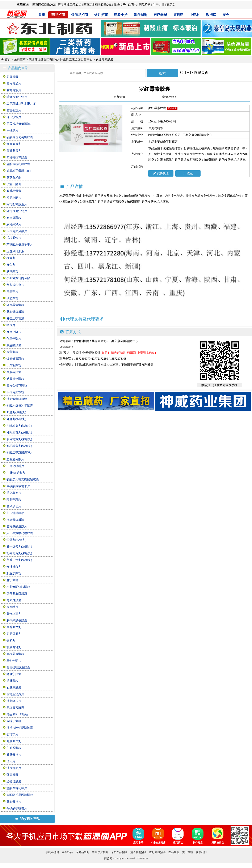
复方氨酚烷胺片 (17, 526)
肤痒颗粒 (12, 271)
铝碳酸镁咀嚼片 (17, 808)
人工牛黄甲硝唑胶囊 (20, 533)
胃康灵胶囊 (14, 600)
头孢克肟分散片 (17, 231)
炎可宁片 (12, 735)
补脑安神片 (14, 755)
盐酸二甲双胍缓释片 (20, 453)
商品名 (171, 5)
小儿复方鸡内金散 (18, 278)
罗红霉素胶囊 (15, 708)
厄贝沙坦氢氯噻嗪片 (20, 124)
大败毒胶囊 (14, 372)
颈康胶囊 (12, 775)
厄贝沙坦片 (14, 117)
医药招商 (20, 59)
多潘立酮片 (14, 198)
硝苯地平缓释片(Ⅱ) (18, 171)
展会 (226, 15)
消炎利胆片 (14, 768)
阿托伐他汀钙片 (17, 211)
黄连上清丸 (14, 614)
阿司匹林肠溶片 (17, 204)
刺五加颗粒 (14, 573)
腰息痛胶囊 (14, 345)
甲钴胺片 (12, 131)
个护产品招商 (119, 852)
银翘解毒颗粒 (15, 359)
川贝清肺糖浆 (15, 513)
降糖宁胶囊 (14, 674)
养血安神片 (14, 802)
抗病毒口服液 (15, 520)
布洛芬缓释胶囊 (17, 157)
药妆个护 (121, 15)
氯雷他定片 (14, 110)
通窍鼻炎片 (14, 493)
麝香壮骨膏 (14, 191)
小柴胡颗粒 (14, 365)
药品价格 (145, 5)
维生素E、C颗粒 (17, 714)
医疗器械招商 (157, 852)
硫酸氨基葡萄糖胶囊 (20, 137)
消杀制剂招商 (138, 852)
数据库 (211, 15)
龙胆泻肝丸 (14, 634)
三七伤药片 (14, 661)
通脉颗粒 (12, 681)
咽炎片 (11, 325)
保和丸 (11, 641)
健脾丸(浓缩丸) (16, 419)
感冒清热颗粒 (15, 379)
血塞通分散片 (15, 459)
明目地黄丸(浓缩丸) (19, 439)
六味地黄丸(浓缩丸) (19, 426)
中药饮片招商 (100, 852)
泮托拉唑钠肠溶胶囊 (20, 728)
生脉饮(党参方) (16, 473)
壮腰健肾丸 (14, 647)
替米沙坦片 (14, 506)
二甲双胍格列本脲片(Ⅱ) (21, 104)
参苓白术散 (14, 178)
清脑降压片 (14, 701)
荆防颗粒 (12, 298)
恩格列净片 (14, 224)
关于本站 (188, 852)
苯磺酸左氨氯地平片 (20, 245)
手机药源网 (52, 852)
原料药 (178, 15)
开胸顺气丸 (14, 741)
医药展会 (174, 852)
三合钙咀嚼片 (15, 466)
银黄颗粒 (12, 352)
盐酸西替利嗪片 (17, 788)
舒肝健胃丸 (14, 144)
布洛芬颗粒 (14, 218)
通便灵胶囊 (14, 781)
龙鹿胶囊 (12, 77)
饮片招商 (101, 15)
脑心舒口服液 (15, 312)
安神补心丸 (14, 567)
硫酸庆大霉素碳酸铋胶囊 (23, 480)
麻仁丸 (11, 265)
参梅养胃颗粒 (15, 654)
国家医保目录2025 (44, 5)
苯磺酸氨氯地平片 (18, 486)
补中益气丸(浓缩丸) (19, 547)
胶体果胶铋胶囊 (17, 620)
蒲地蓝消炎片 (15, 694)
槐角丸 (11, 258)
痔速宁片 (12, 292)
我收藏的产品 (27, 819)
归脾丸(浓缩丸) (16, 412)
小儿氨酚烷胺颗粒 (18, 587)
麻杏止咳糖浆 (15, 318)
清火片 (11, 761)
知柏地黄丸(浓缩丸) (19, 446)
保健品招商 (80, 15)
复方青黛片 (14, 84)
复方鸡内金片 (15, 285)
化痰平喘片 (14, 339)
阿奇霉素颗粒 (15, 305)
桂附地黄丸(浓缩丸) (19, 433)
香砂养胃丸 (14, 151)
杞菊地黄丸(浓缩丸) (19, 553)
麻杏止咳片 (14, 332)
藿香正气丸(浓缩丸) (19, 560)
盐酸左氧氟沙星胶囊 (20, 406)
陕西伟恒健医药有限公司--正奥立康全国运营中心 (61, 59)
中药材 (195, 15)
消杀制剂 (140, 15)
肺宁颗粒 (12, 580)
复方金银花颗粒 (17, 386)
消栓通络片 (14, 238)
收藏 (188, 173)
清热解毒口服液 (17, 399)
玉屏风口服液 (15, 251)
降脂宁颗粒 (14, 500)
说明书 (132, 5)
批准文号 (120, 5)
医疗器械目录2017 (70, 5)
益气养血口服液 (17, 594)
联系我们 (201, 852)
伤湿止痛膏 (14, 184)
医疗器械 (160, 15)
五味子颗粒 (14, 721)
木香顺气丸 (14, 627)
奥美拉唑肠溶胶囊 (18, 667)
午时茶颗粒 (14, 748)
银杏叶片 (12, 607)
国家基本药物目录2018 (98, 5)
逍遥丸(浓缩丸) (16, 540)
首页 (42, 15)
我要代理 (161, 173)
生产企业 (159, 5)
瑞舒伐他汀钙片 (17, 97)
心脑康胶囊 (14, 688)
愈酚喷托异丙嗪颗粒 (20, 795)
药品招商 (58, 15)
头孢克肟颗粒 (15, 392)
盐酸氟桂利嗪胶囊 (18, 164)
